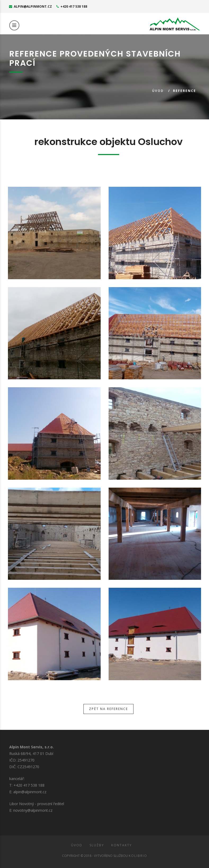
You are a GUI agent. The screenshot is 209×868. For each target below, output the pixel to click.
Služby (97, 845)
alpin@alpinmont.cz (30, 6)
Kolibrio (138, 856)
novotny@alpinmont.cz (33, 810)
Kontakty (122, 845)
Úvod (158, 91)
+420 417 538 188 (72, 6)
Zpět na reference (108, 709)
